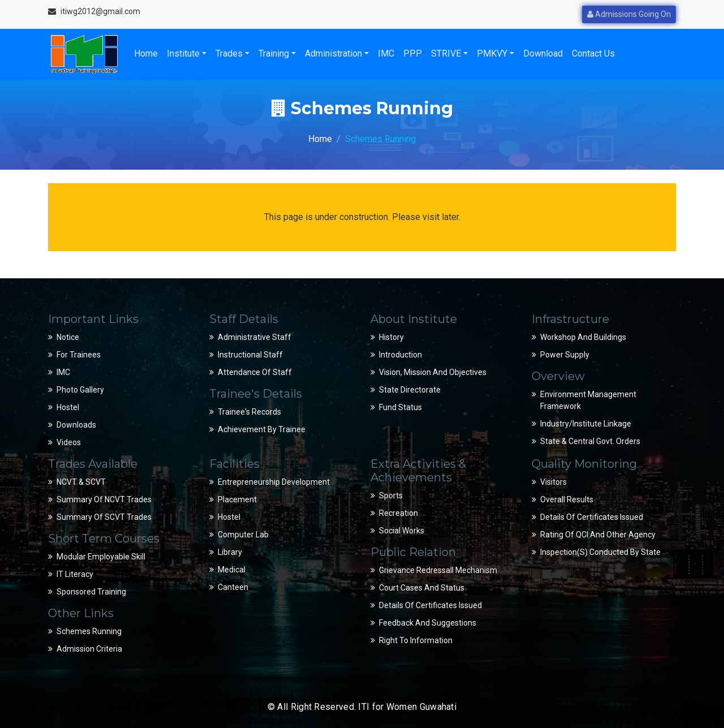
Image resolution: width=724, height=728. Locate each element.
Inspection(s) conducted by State (600, 552)
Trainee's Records (249, 412)
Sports (391, 496)
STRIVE (446, 53)
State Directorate (410, 390)
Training (274, 53)
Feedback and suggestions (428, 623)
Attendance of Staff (255, 372)
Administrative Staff (255, 337)
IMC (386, 53)
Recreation (398, 513)
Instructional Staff (250, 355)
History (391, 337)
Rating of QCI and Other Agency (598, 535)
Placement (237, 499)
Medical (232, 570)
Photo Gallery (80, 390)
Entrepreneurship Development (274, 482)
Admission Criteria (89, 649)
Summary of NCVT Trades (104, 499)
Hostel (68, 407)
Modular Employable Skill (101, 557)
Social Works (402, 531)
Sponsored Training (91, 592)
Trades (229, 53)
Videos (69, 442)
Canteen (233, 587)
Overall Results (567, 499)
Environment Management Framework (588, 400)
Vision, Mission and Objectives (433, 372)
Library (230, 552)
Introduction (400, 355)
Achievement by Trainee (262, 429)
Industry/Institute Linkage (586, 424)
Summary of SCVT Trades (104, 517)
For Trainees (79, 355)
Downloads (76, 425)
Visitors (553, 482)
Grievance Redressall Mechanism (438, 570)
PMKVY (492, 53)
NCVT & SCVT (81, 482)
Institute (183, 53)
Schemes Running (89, 631)
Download (543, 53)
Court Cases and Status (422, 588)
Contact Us (593, 53)
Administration (333, 53)
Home (146, 53)
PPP (413, 53)
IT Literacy (75, 574)
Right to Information (416, 640)
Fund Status (400, 407)
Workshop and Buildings (583, 337)
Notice (68, 337)
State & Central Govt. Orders (590, 441)
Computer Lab (243, 535)
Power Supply (565, 355)
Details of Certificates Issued (430, 605)
